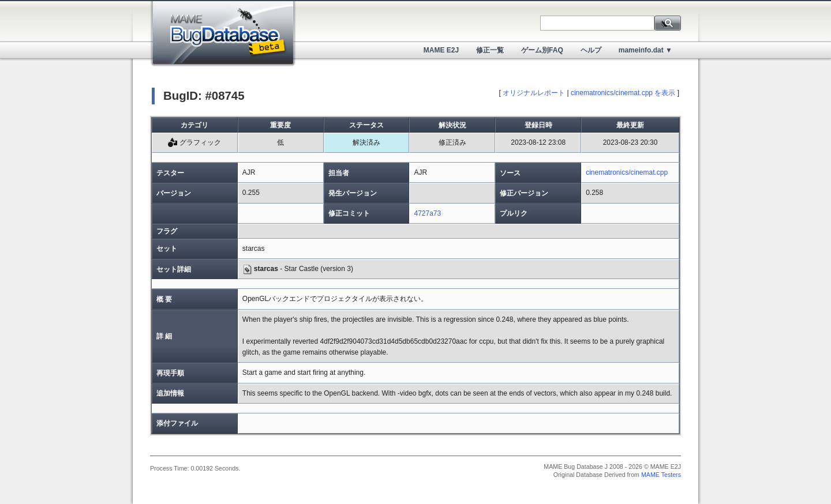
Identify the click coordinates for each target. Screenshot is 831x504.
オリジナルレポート (534, 93)
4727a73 (427, 213)
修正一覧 (490, 50)
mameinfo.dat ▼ (645, 50)
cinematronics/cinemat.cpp (627, 172)
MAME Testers (661, 475)
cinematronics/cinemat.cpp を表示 (623, 93)
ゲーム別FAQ (542, 50)
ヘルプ (591, 50)
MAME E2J (441, 50)
